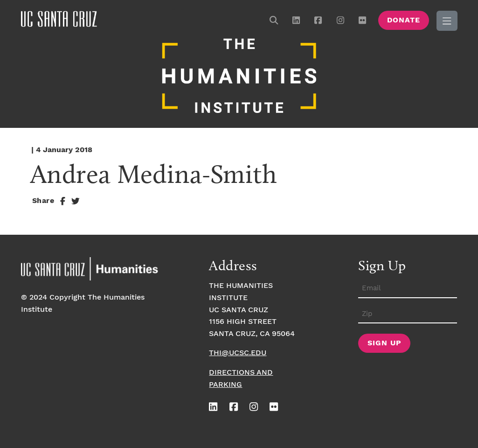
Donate (404, 20)
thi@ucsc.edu (238, 353)
